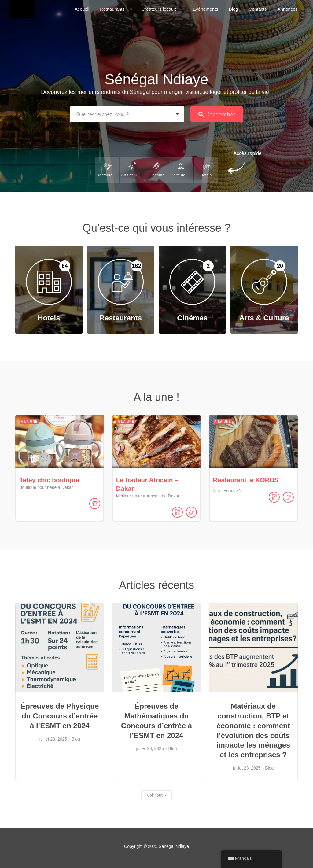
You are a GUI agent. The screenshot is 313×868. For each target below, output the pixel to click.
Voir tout (155, 795)
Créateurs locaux (159, 9)
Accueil (82, 9)
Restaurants (112, 9)
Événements (206, 9)
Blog (234, 9)
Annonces (288, 9)
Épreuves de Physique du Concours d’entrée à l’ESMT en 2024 (60, 716)
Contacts (258, 9)
